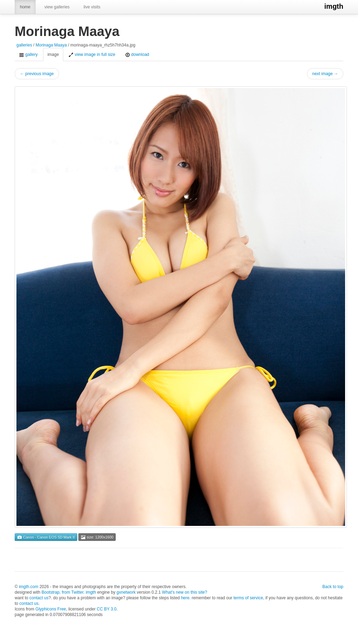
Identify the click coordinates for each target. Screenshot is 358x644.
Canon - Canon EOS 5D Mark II (46, 537)
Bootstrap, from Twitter (63, 592)
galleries (24, 45)
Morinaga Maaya (51, 45)
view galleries (57, 7)
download (137, 55)
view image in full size (92, 55)
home (25, 7)
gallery (28, 55)
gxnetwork (126, 592)
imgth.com (28, 587)
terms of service (248, 598)
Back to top (333, 587)
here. (186, 598)
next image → (325, 74)
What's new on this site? (184, 592)
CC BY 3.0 (107, 609)
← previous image (37, 74)
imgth (334, 6)
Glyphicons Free (51, 609)
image (53, 55)
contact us (39, 598)
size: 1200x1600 (97, 537)
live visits (92, 7)
